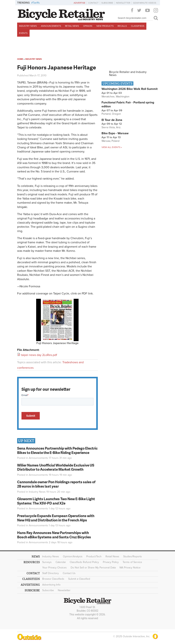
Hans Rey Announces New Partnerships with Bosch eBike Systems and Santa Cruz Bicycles (54, 535)
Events (23, 33)
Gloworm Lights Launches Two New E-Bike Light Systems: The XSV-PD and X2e (56, 501)
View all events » (112, 147)
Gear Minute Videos (145, 3)
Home (20, 59)
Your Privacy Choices (54, 568)
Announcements (51, 26)
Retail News (72, 26)
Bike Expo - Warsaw (115, 133)
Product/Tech (94, 556)
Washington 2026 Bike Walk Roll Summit (130, 89)
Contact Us (69, 573)
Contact (93, 3)
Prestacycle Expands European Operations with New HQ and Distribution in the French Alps (56, 518)
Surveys (47, 562)
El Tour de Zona (112, 120)
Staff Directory (50, 573)
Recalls (122, 26)
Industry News (28, 26)
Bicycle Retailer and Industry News (128, 74)
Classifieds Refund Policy (84, 562)
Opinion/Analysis (73, 556)
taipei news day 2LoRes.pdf (39, 355)
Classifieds (138, 26)
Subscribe (107, 3)
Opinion (88, 26)
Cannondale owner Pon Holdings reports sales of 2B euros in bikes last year (56, 484)
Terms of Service (132, 562)
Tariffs (36, 3)
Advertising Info (51, 585)
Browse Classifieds (53, 579)
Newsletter (123, 3)
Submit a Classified (79, 579)
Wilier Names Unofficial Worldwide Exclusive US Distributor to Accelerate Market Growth (56, 467)
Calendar (61, 562)
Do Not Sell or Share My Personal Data (93, 568)
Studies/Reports (133, 556)
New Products (105, 26)
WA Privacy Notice (130, 568)
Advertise (79, 3)
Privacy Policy (111, 562)
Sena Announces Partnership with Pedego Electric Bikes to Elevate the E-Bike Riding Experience (57, 450)
